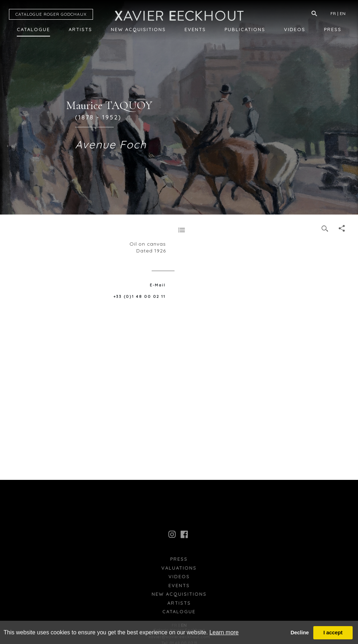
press (179, 559)
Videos (295, 29)
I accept (333, 633)
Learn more (224, 632)
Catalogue (33, 29)
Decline (300, 633)
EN (343, 13)
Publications (245, 29)
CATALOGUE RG (51, 14)
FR (333, 13)
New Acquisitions (138, 29)
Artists (80, 29)
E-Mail (158, 285)
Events (195, 29)
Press (333, 29)
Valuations (179, 568)
